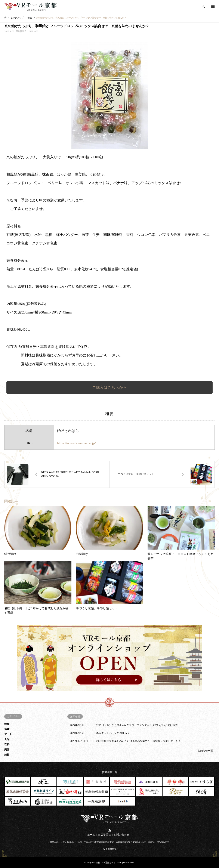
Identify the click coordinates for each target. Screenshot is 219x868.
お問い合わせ (121, 835)
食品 (7, 739)
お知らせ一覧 (205, 751)
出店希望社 (104, 835)
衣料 (7, 744)
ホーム (91, 835)
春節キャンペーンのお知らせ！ (114, 733)
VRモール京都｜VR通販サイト (101, 863)
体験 (7, 729)
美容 (7, 750)
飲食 (7, 724)
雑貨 (7, 755)
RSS (109, 830)
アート (8, 734)
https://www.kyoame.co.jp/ (76, 443)
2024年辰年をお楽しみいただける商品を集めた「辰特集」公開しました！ (139, 741)
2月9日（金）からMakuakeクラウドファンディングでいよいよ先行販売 (137, 725)
